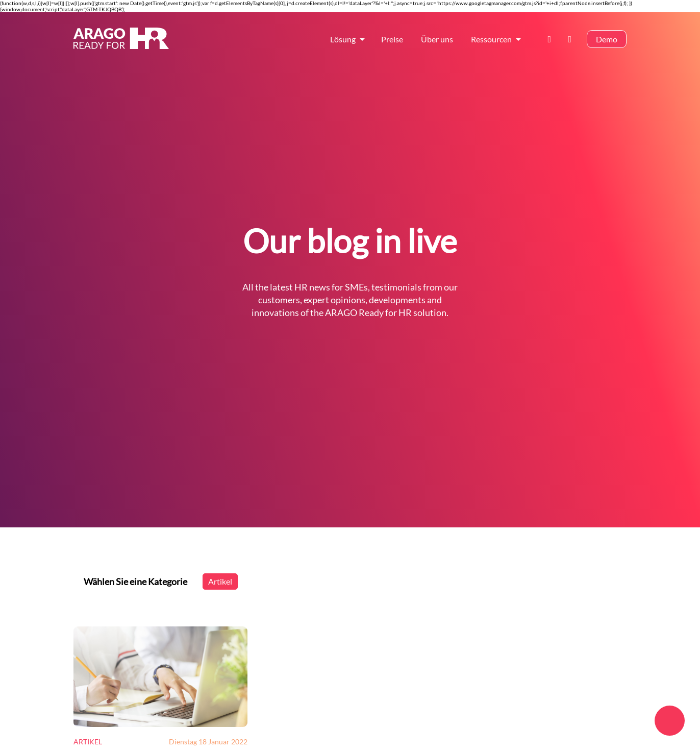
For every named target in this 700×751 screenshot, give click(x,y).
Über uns (437, 39)
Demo (607, 39)
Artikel (220, 581)
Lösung (343, 39)
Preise (392, 39)
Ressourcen (491, 39)
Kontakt (553, 39)
